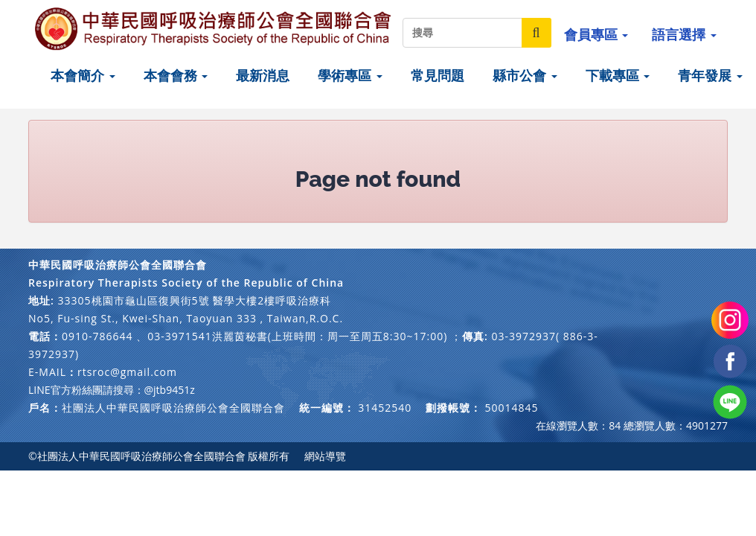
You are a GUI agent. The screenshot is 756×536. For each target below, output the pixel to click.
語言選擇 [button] (684, 34)
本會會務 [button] (176, 75)
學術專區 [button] (350, 75)
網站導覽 (325, 456)
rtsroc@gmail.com (127, 372)
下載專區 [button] (618, 75)
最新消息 (263, 75)
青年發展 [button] (710, 75)
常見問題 (438, 75)
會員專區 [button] (596, 34)
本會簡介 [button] (83, 75)
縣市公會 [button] (525, 75)
